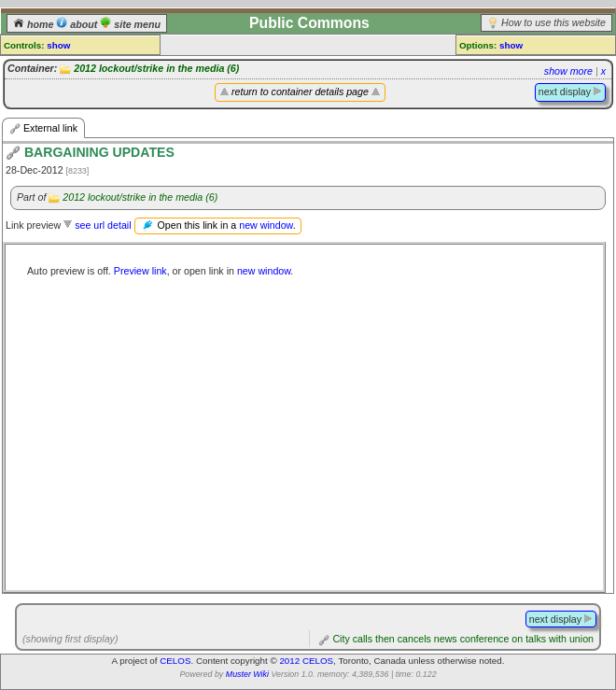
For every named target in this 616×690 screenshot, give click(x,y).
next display (570, 92)
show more (568, 71)
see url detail (103, 225)
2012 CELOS (306, 661)
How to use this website (553, 22)
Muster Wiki (247, 674)
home (35, 24)
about (78, 24)
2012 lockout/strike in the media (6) (156, 68)
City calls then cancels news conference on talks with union (463, 639)
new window (266, 225)
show (58, 45)
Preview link (140, 271)
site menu (130, 24)
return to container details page (300, 92)
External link (43, 128)
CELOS (175, 661)
